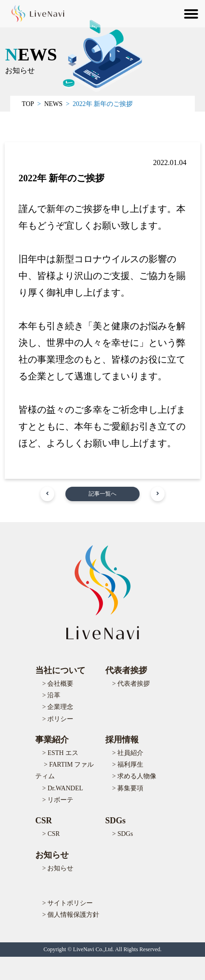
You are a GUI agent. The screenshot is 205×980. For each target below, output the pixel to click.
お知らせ (52, 855)
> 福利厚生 (128, 765)
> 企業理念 (58, 707)
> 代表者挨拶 (131, 684)
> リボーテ (58, 800)
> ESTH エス (60, 753)
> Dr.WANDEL (63, 788)
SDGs (115, 821)
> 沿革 (51, 695)
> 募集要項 (128, 788)
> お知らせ (58, 868)
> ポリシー (58, 719)
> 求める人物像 (134, 776)
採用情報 (122, 740)
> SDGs (123, 834)
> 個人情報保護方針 (71, 915)
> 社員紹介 (128, 753)
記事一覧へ (102, 494)
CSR (44, 821)
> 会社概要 (58, 684)
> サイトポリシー (67, 903)
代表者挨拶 (126, 670)
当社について (60, 670)
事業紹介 (52, 740)
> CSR (51, 834)
